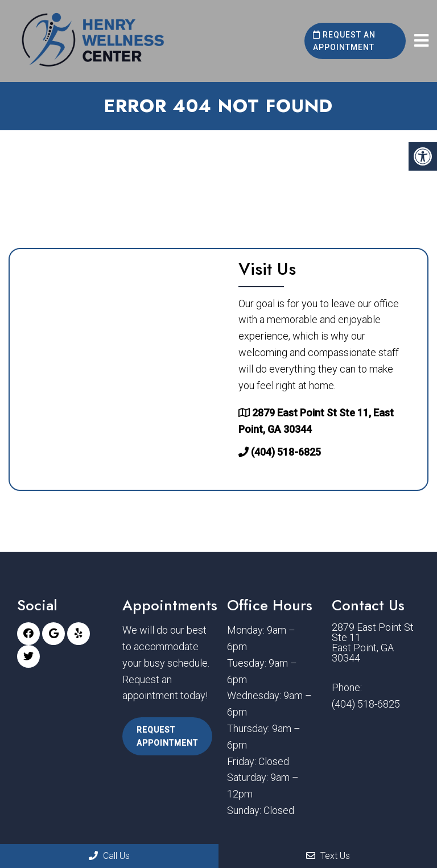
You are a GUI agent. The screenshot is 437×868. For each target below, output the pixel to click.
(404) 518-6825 (286, 452)
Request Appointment (167, 736)
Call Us (109, 856)
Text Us (328, 856)
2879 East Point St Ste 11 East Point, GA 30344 (373, 643)
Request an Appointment (344, 41)
